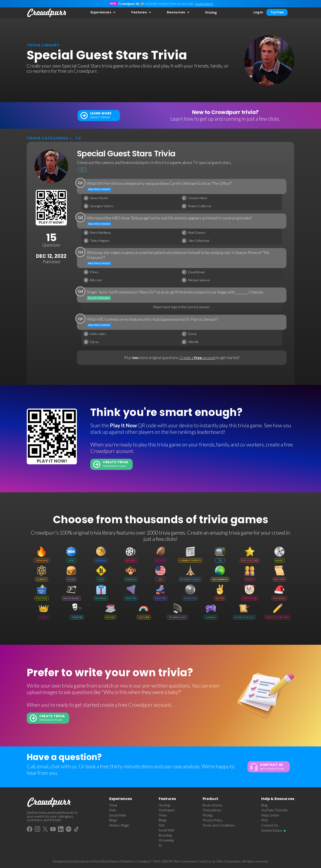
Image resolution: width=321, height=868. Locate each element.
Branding (165, 835)
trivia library (43, 45)
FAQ (264, 820)
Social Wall (166, 830)
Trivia (113, 805)
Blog (264, 805)
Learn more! (204, 4)
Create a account (198, 358)
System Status (272, 830)
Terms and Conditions (219, 825)
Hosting (164, 805)
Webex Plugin (119, 825)
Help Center (270, 815)
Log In (258, 12)
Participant (167, 810)
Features (139, 12)
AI (160, 845)
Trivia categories (48, 138)
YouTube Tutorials (275, 810)
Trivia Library (212, 810)
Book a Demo (212, 805)
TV (78, 138)
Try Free (277, 12)
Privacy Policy (212, 820)
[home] (47, 13)
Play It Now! (51, 222)
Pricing (211, 12)
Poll (161, 825)
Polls (113, 810)
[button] (103, 12)
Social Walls (118, 815)
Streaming (166, 840)
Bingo (113, 820)
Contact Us (270, 825)
